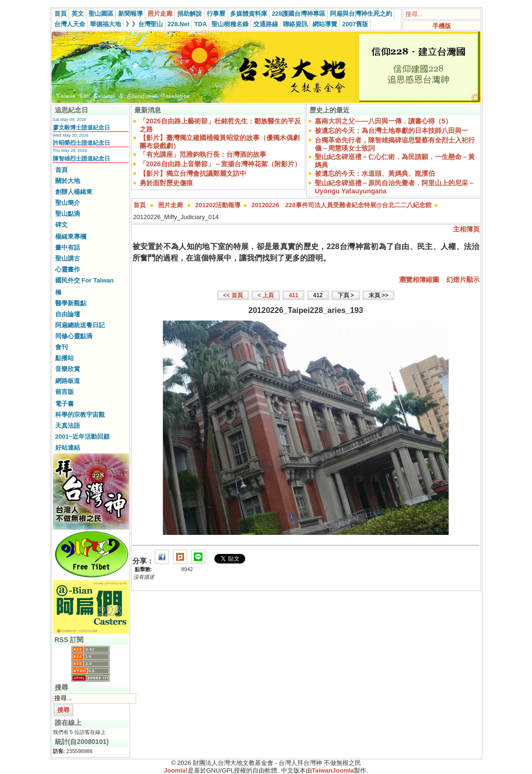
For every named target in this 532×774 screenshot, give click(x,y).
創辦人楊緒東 (74, 192)
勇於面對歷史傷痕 (166, 183)
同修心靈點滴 (74, 336)
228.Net (179, 24)
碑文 (61, 225)
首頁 (60, 14)
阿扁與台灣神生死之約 (361, 14)
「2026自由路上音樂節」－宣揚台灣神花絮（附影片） (220, 164)
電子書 (65, 404)
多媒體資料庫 (249, 14)
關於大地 (68, 181)
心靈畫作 (68, 269)
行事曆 (216, 14)
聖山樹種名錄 (230, 24)
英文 (78, 14)
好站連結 (68, 447)
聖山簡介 (68, 203)
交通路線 (266, 24)
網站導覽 (325, 24)
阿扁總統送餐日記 (80, 325)
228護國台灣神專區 (299, 14)
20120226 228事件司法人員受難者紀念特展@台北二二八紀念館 (341, 205)
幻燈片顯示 (463, 280)
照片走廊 (160, 14)
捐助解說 (190, 14)
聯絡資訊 (295, 24)
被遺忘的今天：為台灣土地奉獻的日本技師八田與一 (391, 131)
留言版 (65, 392)
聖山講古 (68, 258)
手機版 (442, 26)
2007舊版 (355, 24)
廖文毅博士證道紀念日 (81, 128)
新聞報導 (130, 14)
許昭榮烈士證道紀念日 (81, 143)
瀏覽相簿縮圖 (419, 280)
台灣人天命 (70, 24)
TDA (201, 24)
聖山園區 (101, 14)
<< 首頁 (233, 295)
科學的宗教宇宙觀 (80, 415)
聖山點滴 (68, 214)
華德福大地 (105, 24)
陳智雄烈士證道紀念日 (81, 159)
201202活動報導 (218, 205)
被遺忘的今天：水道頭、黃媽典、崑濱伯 (375, 173)
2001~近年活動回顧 (83, 437)
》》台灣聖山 (144, 24)
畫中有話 (68, 247)
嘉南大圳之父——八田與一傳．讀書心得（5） (383, 121)
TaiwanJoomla (333, 770)
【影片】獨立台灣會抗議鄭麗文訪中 (193, 173)
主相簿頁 (466, 229)
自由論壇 (68, 314)
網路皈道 (68, 381)
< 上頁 (266, 295)
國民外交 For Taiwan (85, 280)
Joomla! (176, 770)
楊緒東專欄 (71, 236)
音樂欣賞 (68, 369)
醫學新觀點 (71, 303)
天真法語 (68, 426)
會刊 (61, 347)
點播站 (65, 358)
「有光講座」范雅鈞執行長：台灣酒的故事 (203, 154)
